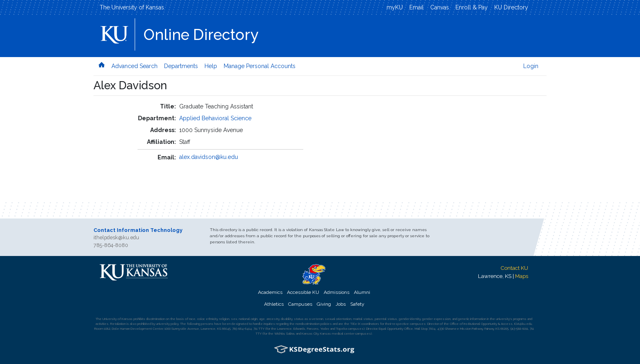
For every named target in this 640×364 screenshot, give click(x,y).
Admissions (337, 292)
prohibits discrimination (149, 319)
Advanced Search (134, 66)
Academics (270, 292)
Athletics (274, 304)
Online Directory (201, 35)
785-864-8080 (111, 245)
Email (417, 7)
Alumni (362, 292)
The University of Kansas (132, 7)
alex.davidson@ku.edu (209, 157)
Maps (522, 276)
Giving (324, 304)
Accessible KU (303, 292)
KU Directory (511, 7)
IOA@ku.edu (523, 324)
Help (211, 66)
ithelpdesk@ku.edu (116, 237)
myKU (395, 7)
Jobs (341, 304)
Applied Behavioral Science (215, 118)
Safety (357, 304)
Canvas (440, 7)
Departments (181, 66)
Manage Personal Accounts (260, 66)
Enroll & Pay (472, 7)
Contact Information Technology (138, 230)
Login (531, 66)
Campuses (300, 304)
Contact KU (514, 268)
